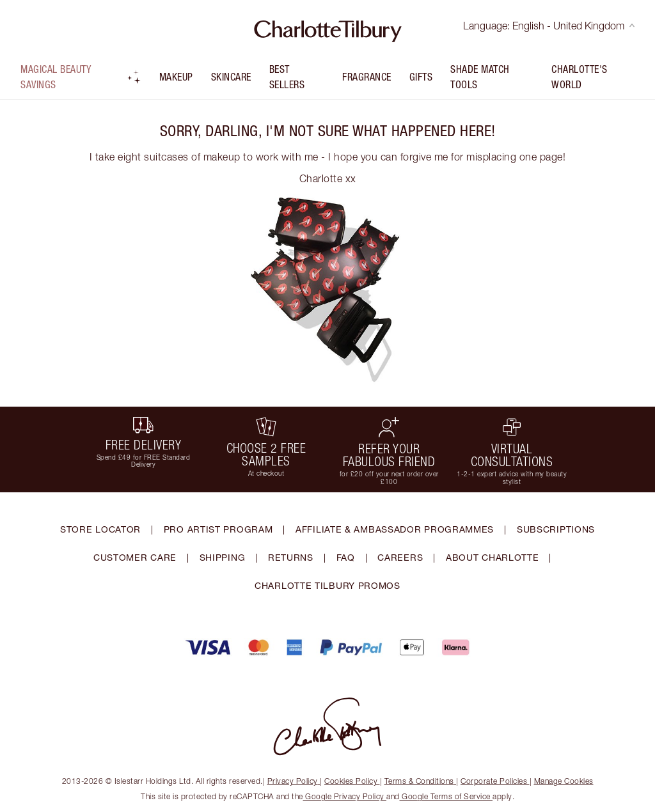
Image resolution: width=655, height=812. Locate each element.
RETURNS (291, 557)
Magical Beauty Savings (81, 77)
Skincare (231, 77)
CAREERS (400, 557)
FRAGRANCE (367, 77)
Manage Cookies (564, 781)
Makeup (176, 77)
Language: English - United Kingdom (549, 26)
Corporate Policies (495, 781)
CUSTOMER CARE (135, 557)
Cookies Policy (352, 781)
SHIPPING (223, 557)
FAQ (346, 557)
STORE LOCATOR (100, 529)
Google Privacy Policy (345, 796)
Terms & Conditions (421, 781)
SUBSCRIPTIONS (556, 529)
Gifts (421, 77)
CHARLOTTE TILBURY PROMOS (327, 585)
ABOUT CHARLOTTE (493, 557)
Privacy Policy (294, 781)
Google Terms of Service (446, 796)
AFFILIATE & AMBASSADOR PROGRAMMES (395, 529)
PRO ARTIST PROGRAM (218, 529)
